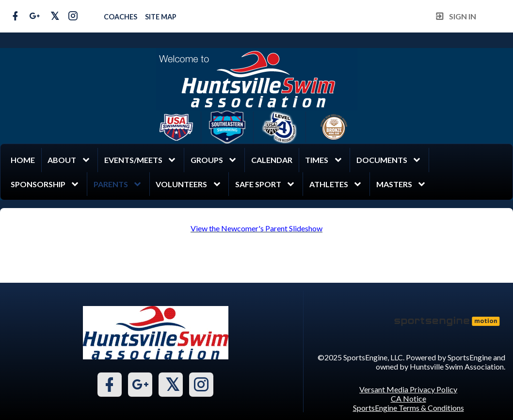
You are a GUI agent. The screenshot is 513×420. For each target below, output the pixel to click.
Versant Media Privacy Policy (408, 389)
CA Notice (409, 398)
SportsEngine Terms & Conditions (409, 408)
